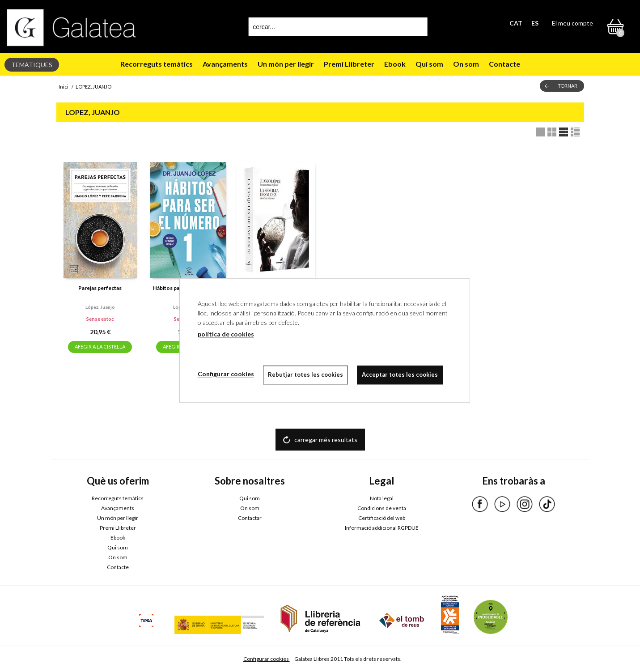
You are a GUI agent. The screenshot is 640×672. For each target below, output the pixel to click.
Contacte (504, 64)
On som (466, 64)
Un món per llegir (286, 64)
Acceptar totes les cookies (400, 374)
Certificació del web (382, 518)
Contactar (250, 518)
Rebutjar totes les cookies (305, 374)
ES (535, 23)
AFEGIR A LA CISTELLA (100, 347)
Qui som (429, 64)
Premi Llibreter (349, 64)
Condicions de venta (382, 508)
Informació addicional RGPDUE (382, 528)
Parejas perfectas (100, 288)
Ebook (395, 64)
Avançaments (225, 64)
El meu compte (572, 23)
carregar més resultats (326, 440)
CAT (516, 23)
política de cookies (226, 334)
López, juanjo (100, 307)
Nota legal (382, 498)
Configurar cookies (267, 659)
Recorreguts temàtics (157, 64)
